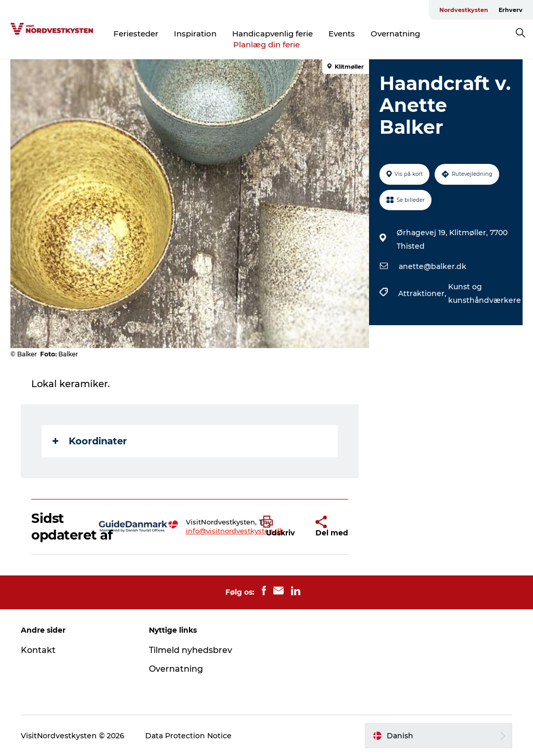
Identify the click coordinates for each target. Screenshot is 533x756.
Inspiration (195, 34)
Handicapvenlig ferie (272, 34)
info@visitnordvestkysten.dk (235, 531)
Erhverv (511, 10)
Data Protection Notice (188, 736)
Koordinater (90, 441)
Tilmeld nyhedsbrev (191, 650)
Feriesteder (136, 34)
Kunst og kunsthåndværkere (485, 293)
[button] (280, 527)
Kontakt (38, 650)
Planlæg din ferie (266, 44)
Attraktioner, (423, 293)
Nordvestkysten (464, 10)
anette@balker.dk (433, 266)
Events (342, 34)
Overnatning (395, 34)
